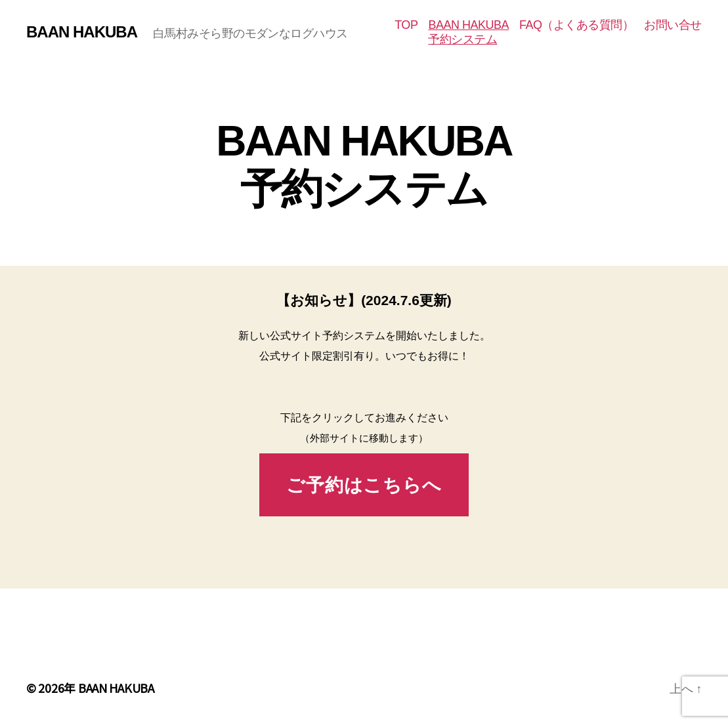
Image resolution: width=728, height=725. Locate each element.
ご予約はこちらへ (364, 485)
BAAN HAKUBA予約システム (468, 32)
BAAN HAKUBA (82, 32)
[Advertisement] (364, 634)
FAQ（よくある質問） (577, 25)
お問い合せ (673, 25)
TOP (406, 25)
